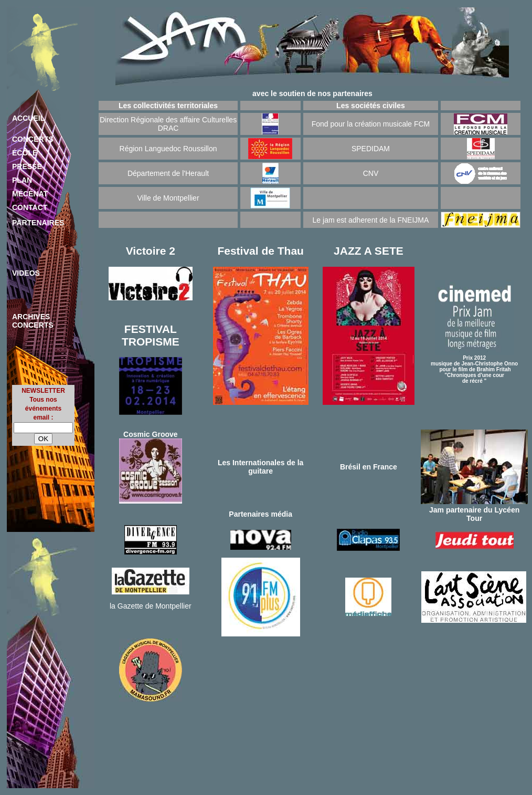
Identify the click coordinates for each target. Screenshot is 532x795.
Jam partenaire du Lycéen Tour (474, 514)
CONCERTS (33, 139)
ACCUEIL (28, 118)
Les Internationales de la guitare (260, 467)
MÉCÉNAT (30, 194)
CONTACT (30, 207)
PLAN (22, 180)
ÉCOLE (25, 153)
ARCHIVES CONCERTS (33, 321)
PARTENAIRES (38, 223)
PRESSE (27, 166)
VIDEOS (26, 273)
